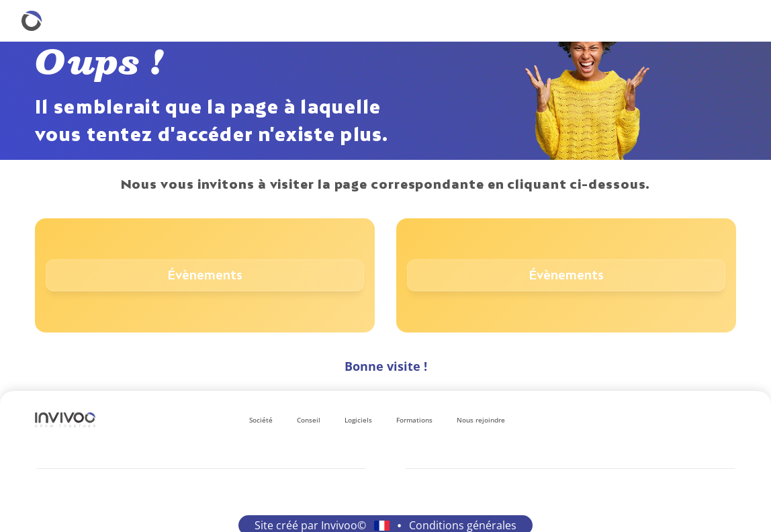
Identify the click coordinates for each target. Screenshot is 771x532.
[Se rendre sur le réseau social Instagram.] (686, 420)
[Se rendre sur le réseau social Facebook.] (708, 420)
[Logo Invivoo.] (65, 420)
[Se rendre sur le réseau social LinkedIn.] (665, 420)
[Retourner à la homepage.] (32, 21)
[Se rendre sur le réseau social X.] (729, 420)
